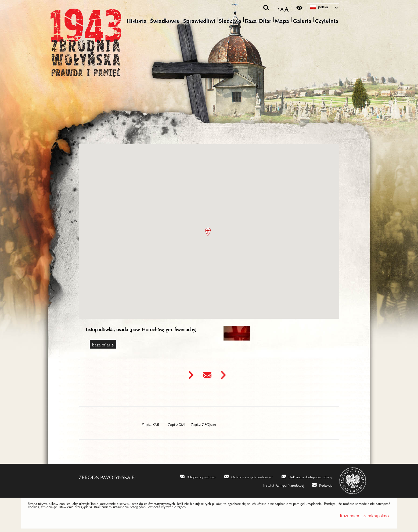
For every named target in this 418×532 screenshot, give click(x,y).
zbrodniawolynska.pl (108, 476)
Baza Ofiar (101, 344)
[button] (208, 232)
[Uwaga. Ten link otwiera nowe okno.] (191, 375)
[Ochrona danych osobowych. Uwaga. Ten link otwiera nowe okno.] (249, 476)
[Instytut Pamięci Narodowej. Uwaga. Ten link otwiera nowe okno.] (280, 485)
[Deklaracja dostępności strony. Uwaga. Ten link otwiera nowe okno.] (307, 476)
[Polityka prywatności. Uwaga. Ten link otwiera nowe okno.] (198, 476)
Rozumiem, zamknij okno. (365, 514)
